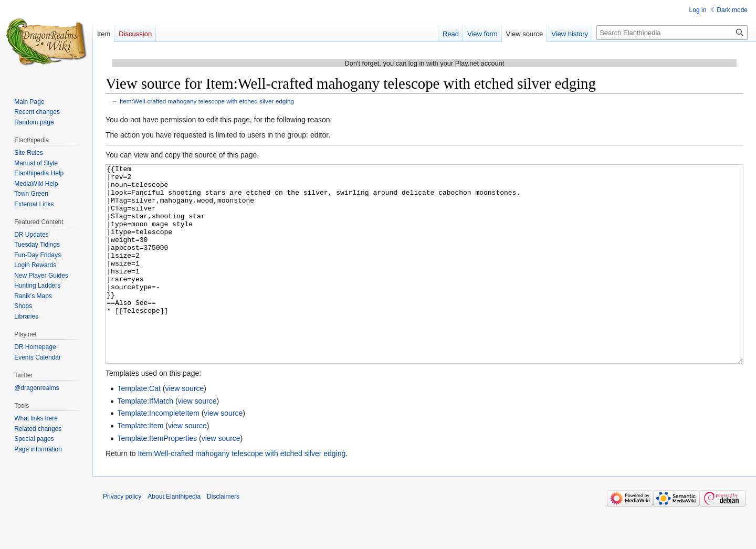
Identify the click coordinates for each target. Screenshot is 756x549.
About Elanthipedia (174, 536)
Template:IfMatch (145, 440)
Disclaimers (223, 536)
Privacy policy (122, 536)
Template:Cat (139, 428)
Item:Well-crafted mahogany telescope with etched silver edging (207, 101)
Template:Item (140, 465)
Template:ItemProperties (157, 478)
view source (184, 428)
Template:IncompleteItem (158, 452)
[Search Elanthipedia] (672, 33)
